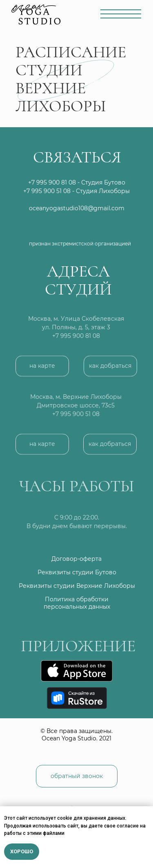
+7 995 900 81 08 (76, 342)
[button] (110, 372)
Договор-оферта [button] (76, 559)
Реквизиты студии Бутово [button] (77, 572)
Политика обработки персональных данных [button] (77, 603)
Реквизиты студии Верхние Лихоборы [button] (77, 586)
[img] (102, 227)
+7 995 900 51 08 (47, 191)
